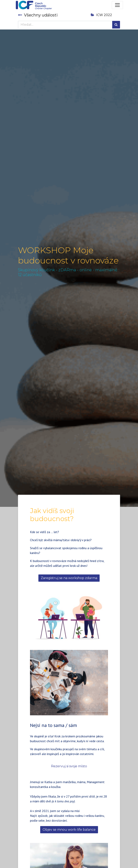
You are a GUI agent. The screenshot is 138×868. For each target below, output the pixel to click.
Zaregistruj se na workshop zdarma (69, 578)
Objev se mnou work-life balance (69, 830)
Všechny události (38, 15)
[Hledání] (116, 25)
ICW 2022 (101, 15)
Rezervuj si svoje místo (69, 766)
